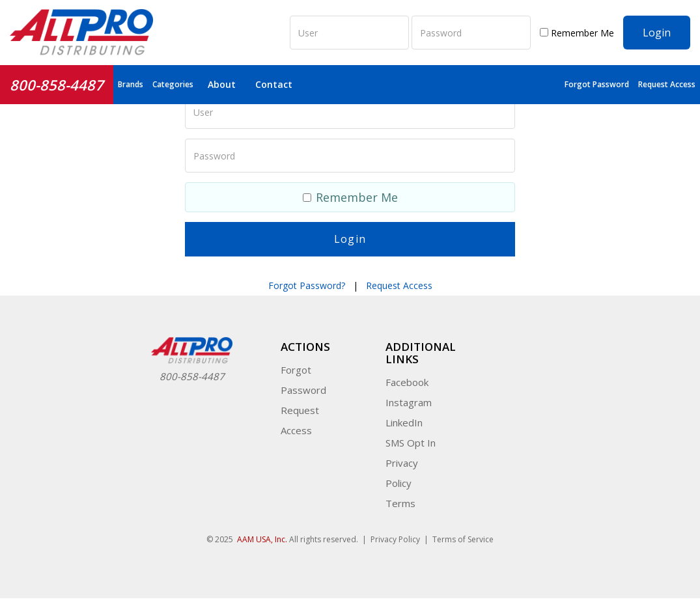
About (222, 84)
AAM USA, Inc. (262, 539)
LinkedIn (404, 422)
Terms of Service (463, 539)
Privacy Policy (395, 539)
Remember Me (577, 33)
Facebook (407, 382)
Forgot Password (597, 84)
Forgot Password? (307, 285)
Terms (400, 503)
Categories (173, 84)
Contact (274, 84)
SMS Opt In (411, 443)
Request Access (667, 84)
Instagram (409, 402)
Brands (131, 84)
